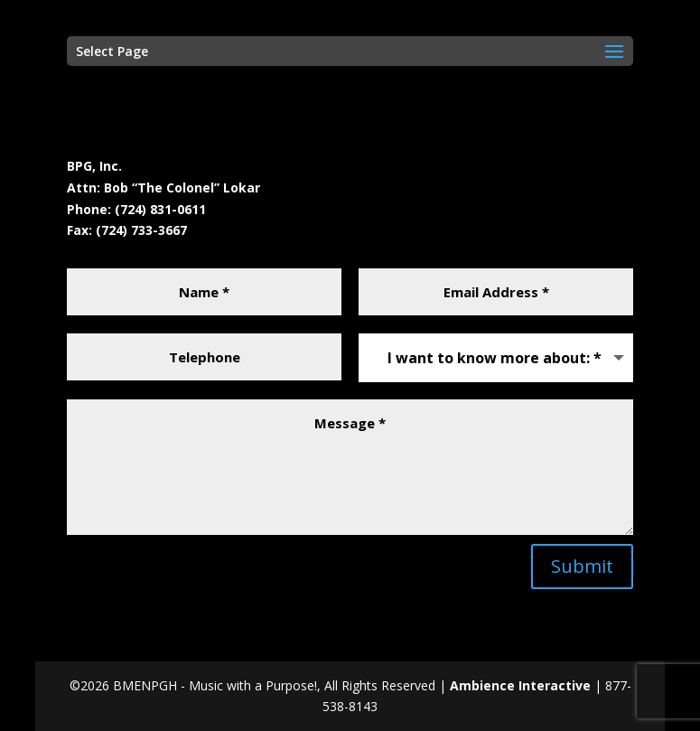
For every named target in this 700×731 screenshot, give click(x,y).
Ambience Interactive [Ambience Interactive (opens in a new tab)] (522, 685)
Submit (582, 566)
